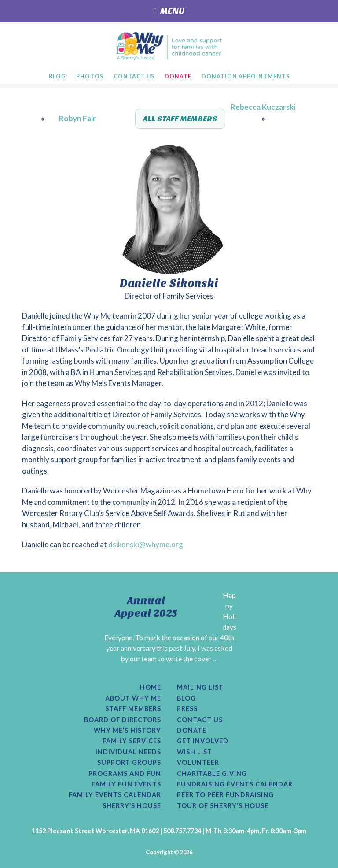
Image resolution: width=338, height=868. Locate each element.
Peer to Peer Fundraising (225, 795)
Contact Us (200, 720)
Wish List (195, 752)
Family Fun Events (126, 784)
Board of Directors (123, 720)
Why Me (169, 46)
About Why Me (133, 698)
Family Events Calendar (115, 795)
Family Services (132, 741)
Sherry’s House (132, 806)
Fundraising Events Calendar (235, 784)
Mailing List (200, 687)
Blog (186, 698)
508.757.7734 (182, 831)
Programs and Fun (125, 774)
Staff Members (133, 709)
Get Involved (203, 741)
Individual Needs (128, 752)
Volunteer (198, 763)
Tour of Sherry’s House (223, 806)
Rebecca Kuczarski (263, 107)
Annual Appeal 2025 (146, 607)
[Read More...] (149, 669)
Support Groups (129, 763)
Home (151, 687)
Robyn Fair (77, 118)
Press (187, 709)
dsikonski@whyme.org (146, 544)
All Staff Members (180, 119)
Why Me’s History (127, 731)
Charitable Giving (212, 774)
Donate (192, 731)
